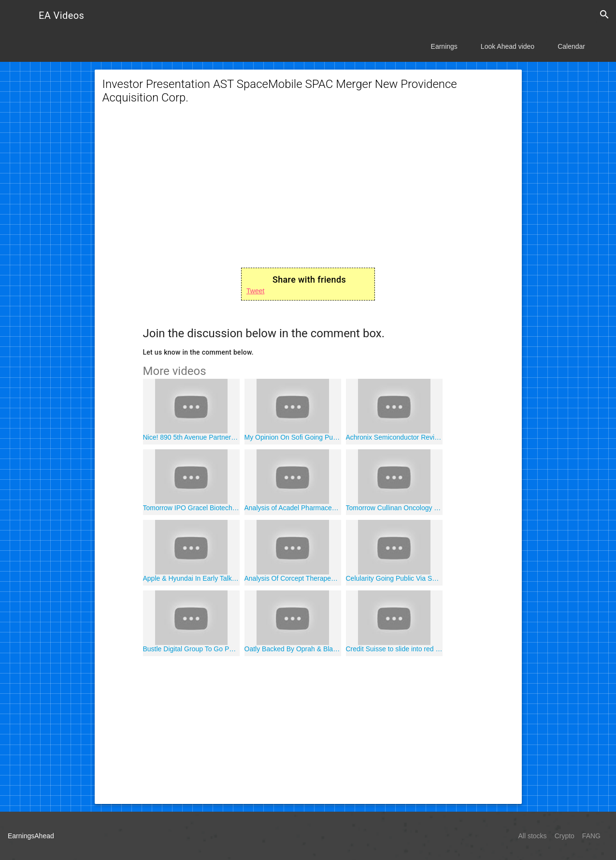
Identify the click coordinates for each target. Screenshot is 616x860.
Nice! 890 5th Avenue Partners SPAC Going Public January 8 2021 (191, 437)
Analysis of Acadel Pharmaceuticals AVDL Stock (293, 508)
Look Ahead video (508, 46)
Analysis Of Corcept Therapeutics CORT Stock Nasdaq (293, 578)
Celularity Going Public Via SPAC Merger (394, 578)
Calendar (571, 46)
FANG (591, 836)
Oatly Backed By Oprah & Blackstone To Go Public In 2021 (293, 649)
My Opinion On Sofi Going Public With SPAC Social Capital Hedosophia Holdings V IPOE (293, 437)
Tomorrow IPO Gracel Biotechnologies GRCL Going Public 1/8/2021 (191, 508)
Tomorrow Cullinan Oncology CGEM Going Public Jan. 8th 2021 (394, 508)
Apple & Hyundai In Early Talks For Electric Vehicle (191, 578)
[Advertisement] (308, 192)
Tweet (255, 291)
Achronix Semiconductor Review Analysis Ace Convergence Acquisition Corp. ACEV (394, 437)
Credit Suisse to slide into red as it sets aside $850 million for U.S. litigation (394, 649)
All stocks (533, 836)
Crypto (565, 836)
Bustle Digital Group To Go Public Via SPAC (191, 649)
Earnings (444, 46)
